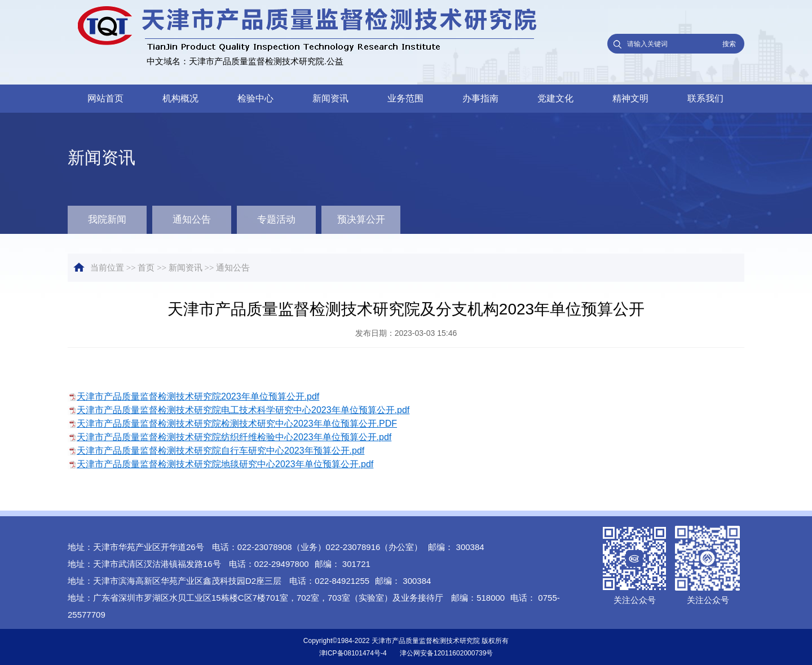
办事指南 (480, 98)
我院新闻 (107, 220)
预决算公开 (361, 220)
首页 (146, 268)
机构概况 (180, 98)
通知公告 (192, 220)
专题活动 (276, 220)
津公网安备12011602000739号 (446, 653)
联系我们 (705, 98)
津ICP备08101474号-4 (353, 653)
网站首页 (105, 98)
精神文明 (630, 98)
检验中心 (255, 98)
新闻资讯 (330, 98)
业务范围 (405, 98)
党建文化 (555, 98)
